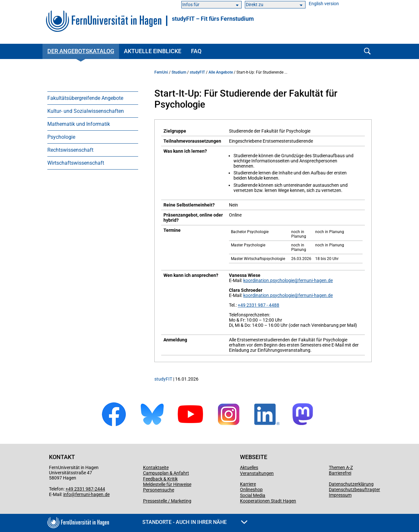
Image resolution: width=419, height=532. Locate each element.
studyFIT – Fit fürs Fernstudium (213, 19)
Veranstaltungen (257, 473)
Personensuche (159, 490)
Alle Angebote (221, 72)
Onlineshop (251, 490)
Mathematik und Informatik (79, 124)
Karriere (248, 484)
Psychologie (61, 137)
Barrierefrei (340, 473)
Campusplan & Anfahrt (166, 473)
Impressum (340, 495)
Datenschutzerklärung (351, 484)
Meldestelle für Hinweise (167, 484)
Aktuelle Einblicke (153, 51)
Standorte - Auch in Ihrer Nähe (195, 522)
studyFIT (197, 72)
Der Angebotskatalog (81, 51)
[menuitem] (93, 98)
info (67, 494)
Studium (179, 72)
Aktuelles (249, 467)
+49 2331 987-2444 (85, 489)
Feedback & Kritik (160, 479)
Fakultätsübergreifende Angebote (85, 98)
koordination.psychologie (269, 280)
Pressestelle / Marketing (167, 501)
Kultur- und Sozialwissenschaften (86, 111)
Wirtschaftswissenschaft (76, 163)
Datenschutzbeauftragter (354, 490)
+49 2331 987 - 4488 (258, 305)
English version (324, 4)
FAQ (196, 51)
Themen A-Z (341, 467)
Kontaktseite (156, 467)
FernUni (161, 72)
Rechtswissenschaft (70, 150)
